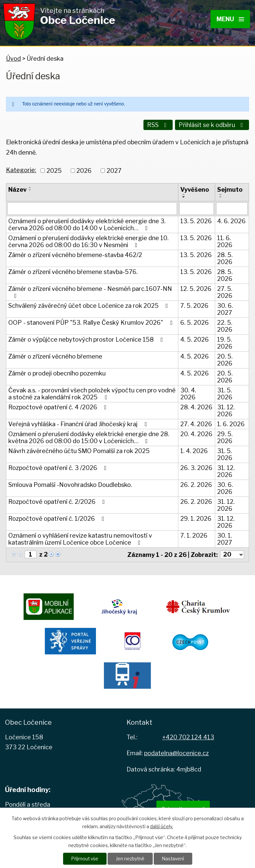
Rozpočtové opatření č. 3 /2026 (59, 467)
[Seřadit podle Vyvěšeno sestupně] (184, 196)
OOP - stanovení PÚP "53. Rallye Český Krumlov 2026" (92, 322)
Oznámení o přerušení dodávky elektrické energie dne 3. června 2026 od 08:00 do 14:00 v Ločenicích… (87, 224)
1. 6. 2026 (231, 423)
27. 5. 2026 (225, 291)
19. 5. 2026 (225, 342)
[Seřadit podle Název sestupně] (30, 189)
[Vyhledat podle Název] (92, 208)
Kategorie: (21, 169)
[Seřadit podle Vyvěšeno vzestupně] (184, 193)
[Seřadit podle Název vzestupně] (30, 186)
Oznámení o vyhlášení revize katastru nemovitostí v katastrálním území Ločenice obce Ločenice (80, 538)
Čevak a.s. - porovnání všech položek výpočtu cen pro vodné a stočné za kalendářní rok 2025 (92, 393)
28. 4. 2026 (196, 406)
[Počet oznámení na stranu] (232, 554)
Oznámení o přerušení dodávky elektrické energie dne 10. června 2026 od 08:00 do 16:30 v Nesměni (88, 240)
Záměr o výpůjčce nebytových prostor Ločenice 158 (87, 338)
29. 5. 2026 (225, 436)
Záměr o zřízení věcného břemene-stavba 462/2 (75, 254)
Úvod (13, 59)
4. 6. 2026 (231, 220)
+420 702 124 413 (188, 736)
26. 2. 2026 (196, 484)
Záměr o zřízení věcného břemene (55, 355)
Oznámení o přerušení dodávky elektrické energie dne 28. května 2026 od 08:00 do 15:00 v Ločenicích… (89, 436)
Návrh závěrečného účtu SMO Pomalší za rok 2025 (79, 450)
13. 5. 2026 (196, 220)
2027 (114, 170)
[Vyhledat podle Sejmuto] (232, 208)
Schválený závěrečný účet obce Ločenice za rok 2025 (89, 305)
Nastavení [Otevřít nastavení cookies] (173, 859)
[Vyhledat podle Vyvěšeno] (197, 208)
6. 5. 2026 (195, 322)
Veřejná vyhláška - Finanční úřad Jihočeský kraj (79, 423)
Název (17, 189)
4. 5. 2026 (195, 338)
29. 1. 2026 (196, 518)
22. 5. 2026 (225, 325)
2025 (54, 170)
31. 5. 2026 (225, 393)
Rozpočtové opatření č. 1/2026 (58, 518)
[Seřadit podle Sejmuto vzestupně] (221, 193)
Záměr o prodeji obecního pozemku (57, 372)
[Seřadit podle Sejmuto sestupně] (221, 196)
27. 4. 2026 (196, 423)
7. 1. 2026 (194, 534)
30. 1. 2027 (225, 538)
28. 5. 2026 (225, 257)
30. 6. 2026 (225, 487)
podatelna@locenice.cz (176, 752)
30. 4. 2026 (188, 393)
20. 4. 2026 (196, 433)
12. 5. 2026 (196, 288)
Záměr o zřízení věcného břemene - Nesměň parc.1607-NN (90, 291)
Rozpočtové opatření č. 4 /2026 (59, 406)
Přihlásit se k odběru (212, 125)
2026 (84, 170)
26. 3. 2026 (196, 467)
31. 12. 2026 (226, 410)
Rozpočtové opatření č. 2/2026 (58, 501)
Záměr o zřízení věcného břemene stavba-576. (73, 271)
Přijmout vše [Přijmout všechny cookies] (84, 859)
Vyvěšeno (195, 189)
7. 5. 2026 (194, 305)
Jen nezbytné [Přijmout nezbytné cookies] (130, 859)
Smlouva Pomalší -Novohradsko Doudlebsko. (70, 484)
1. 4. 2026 (194, 450)
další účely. (162, 826)
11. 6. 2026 (225, 240)
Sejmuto (230, 189)
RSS (158, 125)
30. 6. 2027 (225, 308)
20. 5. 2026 (225, 359)
